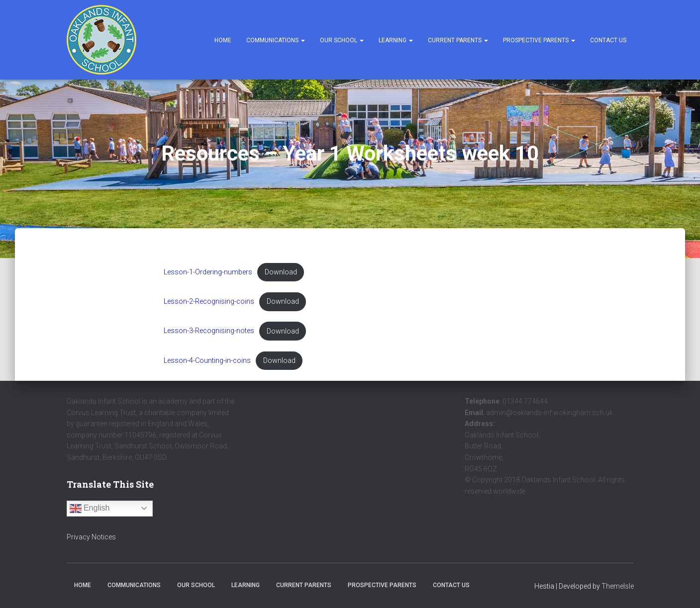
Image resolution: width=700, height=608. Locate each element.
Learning (396, 40)
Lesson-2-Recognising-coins (209, 302)
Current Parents (458, 40)
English (90, 509)
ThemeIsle (618, 586)
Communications (276, 40)
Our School (342, 40)
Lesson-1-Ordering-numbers (208, 272)
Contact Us (608, 40)
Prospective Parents (539, 40)
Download (281, 272)
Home (223, 40)
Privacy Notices (91, 537)
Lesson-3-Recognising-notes (209, 331)
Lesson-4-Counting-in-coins (207, 361)
